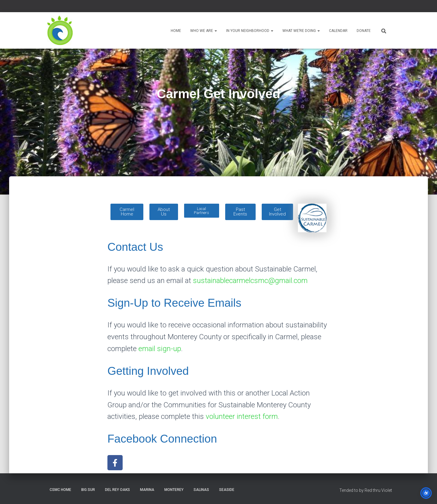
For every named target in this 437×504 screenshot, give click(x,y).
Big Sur (88, 490)
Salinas (201, 490)
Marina (147, 490)
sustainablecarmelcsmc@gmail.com (250, 281)
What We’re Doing (301, 31)
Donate (364, 31)
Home (176, 31)
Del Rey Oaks (117, 490)
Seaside (227, 490)
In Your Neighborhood (250, 31)
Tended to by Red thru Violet (366, 490)
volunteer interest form (242, 416)
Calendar (338, 31)
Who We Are (204, 31)
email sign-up (160, 349)
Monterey (174, 490)
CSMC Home (60, 490)
